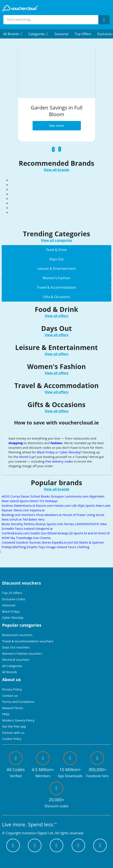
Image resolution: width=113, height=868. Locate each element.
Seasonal (61, 34)
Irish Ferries (66, 524)
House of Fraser (74, 515)
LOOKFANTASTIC (87, 524)
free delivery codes (59, 461)
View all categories (57, 240)
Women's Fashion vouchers (22, 653)
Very (41, 519)
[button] (13, 34)
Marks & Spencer (92, 542)
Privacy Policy (12, 689)
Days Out (56, 259)
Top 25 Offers (12, 593)
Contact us (10, 696)
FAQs (6, 714)
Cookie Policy (12, 739)
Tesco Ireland (25, 529)
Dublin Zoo (39, 533)
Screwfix (8, 529)
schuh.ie (16, 519)
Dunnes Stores (41, 542)
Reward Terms (13, 708)
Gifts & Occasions (56, 297)
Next (6, 519)
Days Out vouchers (16, 647)
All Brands (10, 672)
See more (57, 126)
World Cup (27, 457)
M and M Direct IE (97, 533)
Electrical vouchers (16, 660)
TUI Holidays (48, 501)
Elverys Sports (46, 524)
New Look (103, 505)
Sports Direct (30, 501)
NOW (6, 538)
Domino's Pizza (33, 515)
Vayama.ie (37, 510)
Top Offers (83, 34)
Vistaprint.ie (44, 529)
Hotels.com (63, 505)
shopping (16, 443)
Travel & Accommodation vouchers (28, 641)
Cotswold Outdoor (16, 542)
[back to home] (20, 8)
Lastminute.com (77, 496)
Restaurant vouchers (17, 635)
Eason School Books (36, 496)
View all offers (56, 316)
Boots (6, 524)
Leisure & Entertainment (56, 269)
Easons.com (45, 505)
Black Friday (46, 452)
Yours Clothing (79, 547)
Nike (103, 524)
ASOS (6, 496)
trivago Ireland (57, 547)
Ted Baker (30, 519)
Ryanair (8, 510)
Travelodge (24, 538)
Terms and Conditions (18, 702)
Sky (13, 538)
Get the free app (14, 726)
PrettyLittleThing (14, 547)
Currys (16, 496)
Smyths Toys (36, 547)
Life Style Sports (84, 505)
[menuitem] (13, 34)
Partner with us (13, 733)
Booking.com (12, 515)
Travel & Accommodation (56, 287)
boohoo (8, 505)
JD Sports (77, 533)
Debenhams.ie (25, 505)
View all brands (56, 170)
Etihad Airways (59, 533)
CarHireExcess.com (16, 533)
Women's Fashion (56, 278)
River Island (11, 501)
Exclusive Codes (14, 599)
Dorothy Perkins (23, 524)
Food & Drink (56, 250)
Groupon (58, 496)
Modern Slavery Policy (18, 720)
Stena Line (22, 510)
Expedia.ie (60, 542)
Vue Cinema (42, 538)
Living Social (95, 515)
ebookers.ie (53, 515)
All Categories (12, 666)
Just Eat (73, 542)
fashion (56, 443)
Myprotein (97, 496)
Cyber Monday (70, 452)
